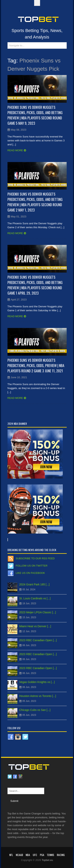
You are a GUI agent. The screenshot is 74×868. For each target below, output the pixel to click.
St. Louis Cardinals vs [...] (35, 598)
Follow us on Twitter (32, 566)
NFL (11, 855)
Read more (15, 150)
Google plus (20, 777)
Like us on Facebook (30, 573)
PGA (42, 855)
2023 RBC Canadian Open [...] (38, 640)
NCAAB (19, 855)
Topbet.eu (47, 860)
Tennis (50, 855)
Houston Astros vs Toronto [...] (38, 696)
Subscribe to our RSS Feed (35, 558)
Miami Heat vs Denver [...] (35, 626)
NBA (28, 855)
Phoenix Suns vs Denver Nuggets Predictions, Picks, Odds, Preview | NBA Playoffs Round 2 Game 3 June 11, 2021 (36, 365)
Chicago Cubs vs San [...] (35, 710)
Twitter (10, 777)
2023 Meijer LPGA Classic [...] (38, 612)
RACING (61, 855)
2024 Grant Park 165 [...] (34, 584)
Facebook (15, 777)
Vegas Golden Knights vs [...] (37, 682)
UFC (35, 855)
